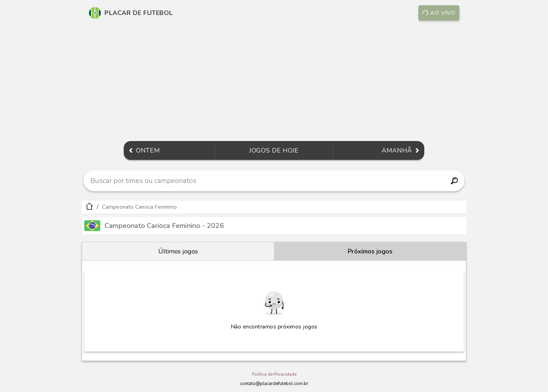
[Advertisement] (274, 82)
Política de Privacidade (274, 374)
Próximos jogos (370, 251)
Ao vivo (439, 13)
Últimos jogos (178, 251)
